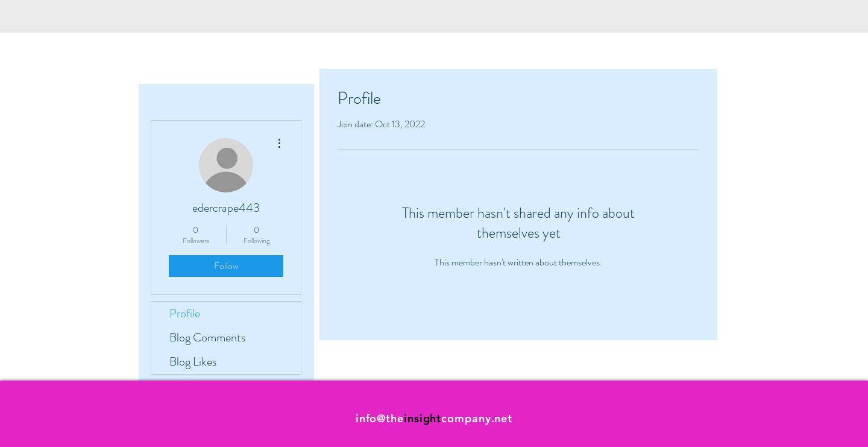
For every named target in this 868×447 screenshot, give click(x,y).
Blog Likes (193, 362)
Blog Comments (207, 338)
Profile (185, 313)
